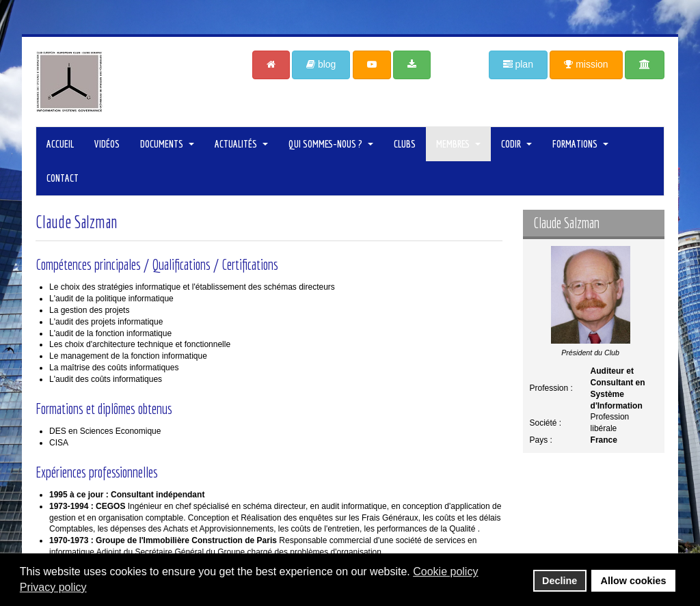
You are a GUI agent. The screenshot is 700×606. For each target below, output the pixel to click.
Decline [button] (560, 581)
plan (518, 64)
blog (321, 64)
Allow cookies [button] (634, 581)
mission (586, 64)
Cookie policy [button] (445, 571)
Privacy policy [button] (53, 587)
